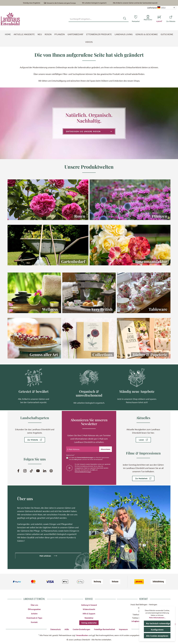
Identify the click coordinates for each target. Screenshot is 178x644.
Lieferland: (152, 8)
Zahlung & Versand (89, 604)
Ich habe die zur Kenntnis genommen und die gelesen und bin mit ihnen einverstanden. (90, 457)
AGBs (66, 629)
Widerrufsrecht (89, 608)
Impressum (125, 629)
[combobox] (95, 19)
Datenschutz (54, 629)
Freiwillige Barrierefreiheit (105, 629)
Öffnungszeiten (34, 608)
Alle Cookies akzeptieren (158, 636)
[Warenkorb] (159, 19)
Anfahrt (34, 613)
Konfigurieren (157, 629)
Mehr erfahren (45, 555)
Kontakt (34, 621)
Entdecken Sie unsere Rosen (89, 131)
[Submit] (105, 448)
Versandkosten (82, 635)
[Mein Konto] (148, 19)
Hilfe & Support (89, 613)
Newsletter (89, 617)
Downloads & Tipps (34, 617)
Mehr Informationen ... (157, 617)
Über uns (34, 604)
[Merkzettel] (136, 19)
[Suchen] (125, 19)
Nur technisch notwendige (158, 623)
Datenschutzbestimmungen (86, 456)
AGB (76, 458)
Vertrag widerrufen (89, 622)
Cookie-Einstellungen (81, 629)
